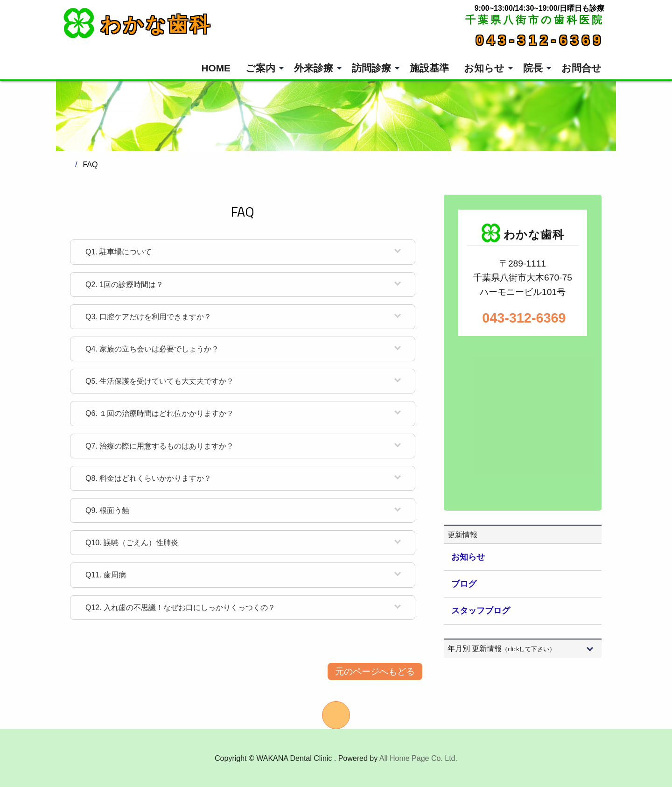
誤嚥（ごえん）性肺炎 (132, 543)
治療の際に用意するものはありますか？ (160, 446)
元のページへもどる (375, 671)
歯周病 (106, 575)
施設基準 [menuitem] (429, 68)
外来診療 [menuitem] (314, 68)
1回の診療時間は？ (124, 285)
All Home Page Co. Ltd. (418, 758)
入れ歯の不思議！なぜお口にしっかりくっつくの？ (180, 608)
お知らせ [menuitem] (484, 68)
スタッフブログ (481, 611)
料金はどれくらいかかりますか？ (148, 478)
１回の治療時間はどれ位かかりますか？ (160, 413)
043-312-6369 (540, 40)
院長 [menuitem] (533, 68)
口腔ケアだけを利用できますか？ (148, 317)
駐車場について (119, 252)
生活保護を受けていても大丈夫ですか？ (160, 381)
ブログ (464, 584)
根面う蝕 (107, 510)
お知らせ (468, 557)
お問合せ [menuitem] (581, 68)
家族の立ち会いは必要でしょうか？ (152, 349)
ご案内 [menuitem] (260, 68)
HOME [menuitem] (216, 68)
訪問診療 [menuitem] (371, 68)
